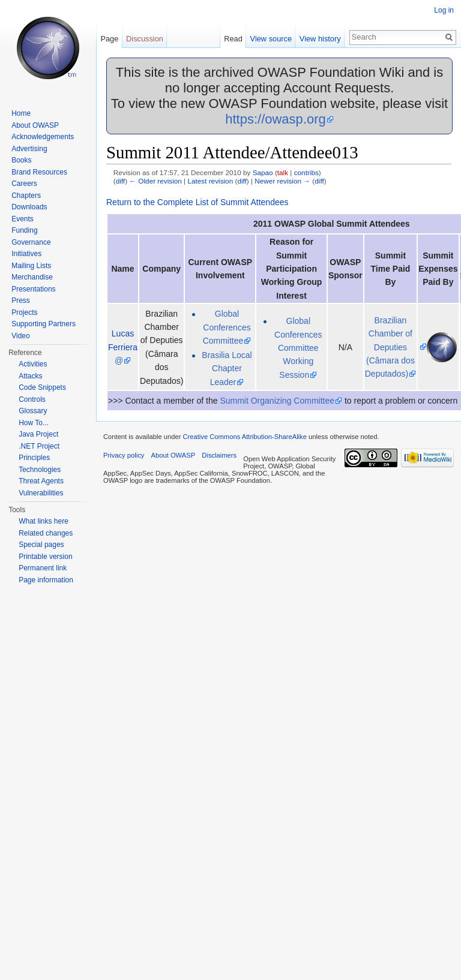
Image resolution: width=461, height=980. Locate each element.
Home (21, 113)
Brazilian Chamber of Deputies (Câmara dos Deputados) (390, 347)
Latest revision (210, 181)
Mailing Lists (31, 266)
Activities (33, 364)
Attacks (30, 376)
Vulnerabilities (41, 493)
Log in (444, 10)
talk (283, 172)
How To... (34, 423)
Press (21, 300)
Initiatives (26, 254)
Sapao (263, 172)
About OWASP (35, 125)
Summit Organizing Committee (277, 401)
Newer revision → (282, 181)
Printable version (45, 557)
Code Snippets (42, 387)
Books (21, 160)
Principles (34, 458)
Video (20, 336)
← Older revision (155, 181)
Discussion (145, 39)
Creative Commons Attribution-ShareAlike (244, 437)
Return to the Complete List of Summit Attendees (197, 202)
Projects (24, 312)
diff (120, 181)
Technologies (40, 470)
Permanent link (43, 568)
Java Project (38, 434)
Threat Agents (41, 481)
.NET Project (39, 446)
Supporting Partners (44, 324)
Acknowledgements (43, 137)
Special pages (41, 545)
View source (271, 39)
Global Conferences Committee (227, 327)
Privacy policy (124, 455)
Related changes (46, 533)
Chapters (26, 196)
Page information (46, 580)
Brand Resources (39, 172)
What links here (44, 521)
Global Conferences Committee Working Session (298, 348)
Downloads (29, 207)
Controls (32, 399)
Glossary (33, 411)
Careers (24, 184)
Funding (24, 230)
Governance (31, 242)
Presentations (33, 289)
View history (320, 39)
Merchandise (32, 277)
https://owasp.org (276, 119)
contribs (306, 172)
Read (233, 39)
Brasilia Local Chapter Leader (227, 369)
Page (109, 39)
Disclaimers (219, 455)
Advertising (29, 149)
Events (23, 219)
